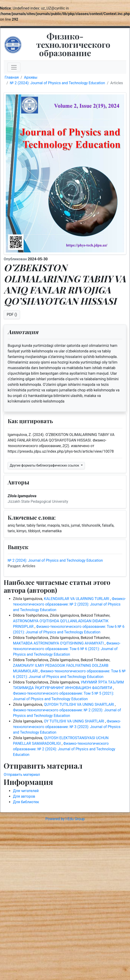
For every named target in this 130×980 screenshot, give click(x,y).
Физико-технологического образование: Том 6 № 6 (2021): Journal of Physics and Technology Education (67, 649)
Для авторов (24, 796)
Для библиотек (26, 802)
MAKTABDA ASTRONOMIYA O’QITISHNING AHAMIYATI (59, 643)
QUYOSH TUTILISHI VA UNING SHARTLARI (79, 704)
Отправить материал (22, 775)
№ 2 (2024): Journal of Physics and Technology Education (58, 83)
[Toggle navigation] (14, 67)
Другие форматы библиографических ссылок (45, 465)
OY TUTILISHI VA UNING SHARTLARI (74, 721)
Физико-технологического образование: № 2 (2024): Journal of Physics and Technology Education (64, 749)
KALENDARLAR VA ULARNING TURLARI (77, 599)
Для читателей (26, 791)
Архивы (31, 77)
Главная (12, 77)
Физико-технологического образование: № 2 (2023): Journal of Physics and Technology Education (69, 604)
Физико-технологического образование (73, 44)
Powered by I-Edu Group (65, 819)
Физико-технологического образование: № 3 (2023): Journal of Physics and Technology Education (67, 727)
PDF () (12, 314)
